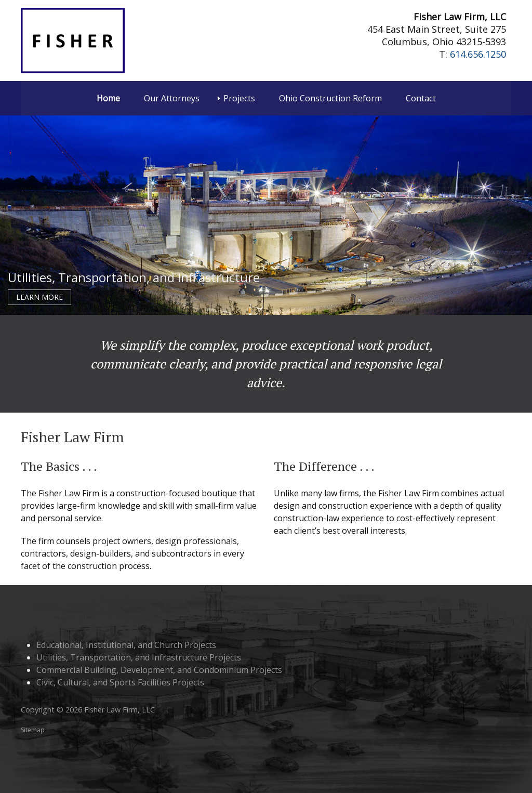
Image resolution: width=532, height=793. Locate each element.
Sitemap (33, 730)
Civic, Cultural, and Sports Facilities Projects (120, 682)
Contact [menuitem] (421, 98)
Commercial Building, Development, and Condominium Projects (159, 670)
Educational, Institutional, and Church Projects (126, 645)
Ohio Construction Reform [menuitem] (330, 98)
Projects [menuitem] (239, 98)
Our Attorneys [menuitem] (172, 98)
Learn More (39, 297)
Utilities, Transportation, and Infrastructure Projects (139, 657)
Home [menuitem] (108, 98)
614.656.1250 (478, 54)
